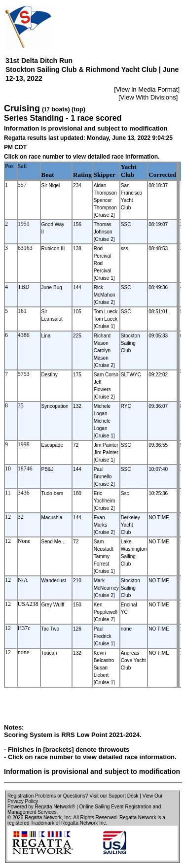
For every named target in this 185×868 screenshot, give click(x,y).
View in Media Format (147, 89)
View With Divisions (148, 97)
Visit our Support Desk (114, 796)
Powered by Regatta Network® (41, 807)
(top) (78, 109)
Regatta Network (43, 818)
